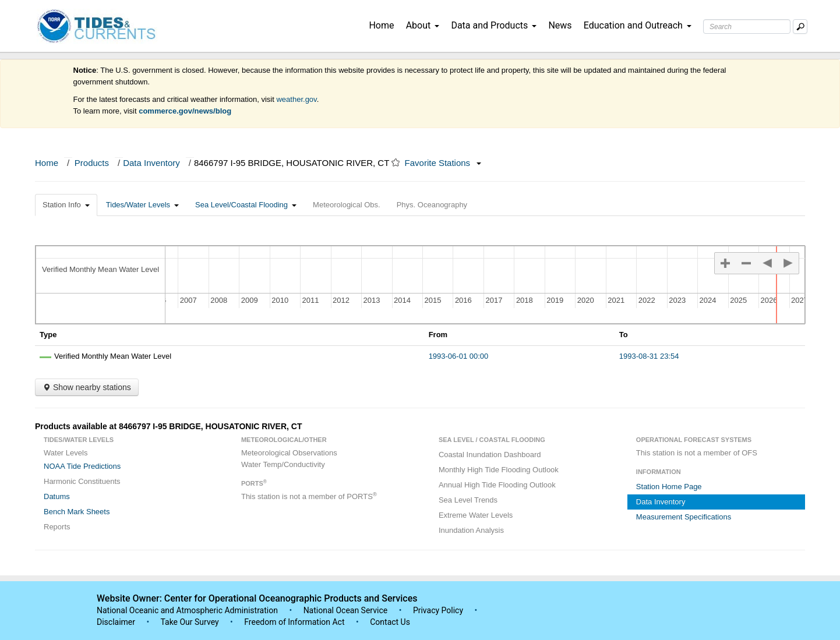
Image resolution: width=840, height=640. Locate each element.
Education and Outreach (638, 25)
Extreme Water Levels (476, 515)
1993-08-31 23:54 (649, 356)
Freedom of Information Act (294, 622)
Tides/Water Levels (142, 205)
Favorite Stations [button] (443, 163)
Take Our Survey (190, 622)
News (560, 25)
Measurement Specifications (684, 517)
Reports (57, 527)
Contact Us (390, 622)
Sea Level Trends (468, 500)
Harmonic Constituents (82, 481)
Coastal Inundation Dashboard (490, 455)
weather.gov (296, 99)
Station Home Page (669, 487)
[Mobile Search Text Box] (800, 26)
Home (381, 25)
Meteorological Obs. (347, 205)
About (423, 25)
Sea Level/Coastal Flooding (246, 205)
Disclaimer (116, 622)
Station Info (66, 205)
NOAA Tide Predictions (82, 466)
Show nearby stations (87, 387)
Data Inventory (151, 163)
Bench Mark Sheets (77, 512)
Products (92, 163)
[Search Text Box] (747, 26)
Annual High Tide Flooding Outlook (497, 485)
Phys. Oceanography (432, 205)
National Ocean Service (346, 610)
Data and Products (494, 25)
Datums (57, 496)
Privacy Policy (438, 610)
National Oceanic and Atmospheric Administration (187, 610)
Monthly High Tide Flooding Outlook (499, 470)
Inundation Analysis (471, 530)
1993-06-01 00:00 (459, 356)
